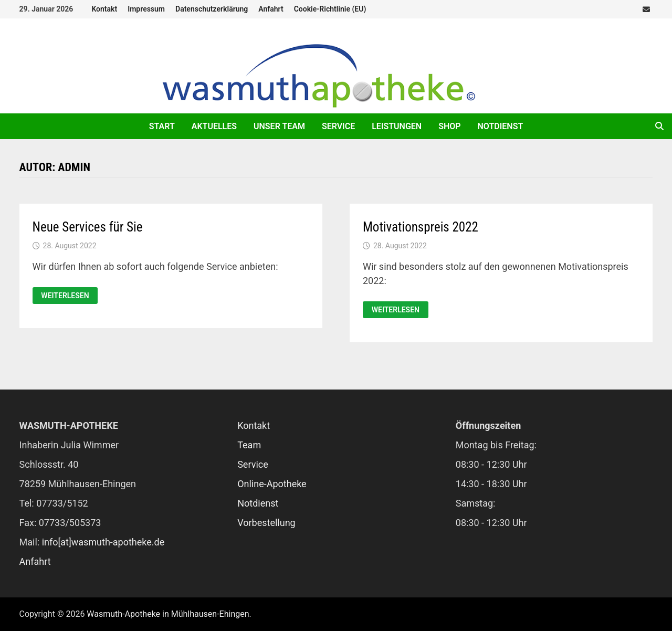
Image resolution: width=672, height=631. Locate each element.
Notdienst (501, 126)
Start (162, 126)
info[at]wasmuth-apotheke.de (103, 542)
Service (338, 126)
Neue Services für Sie (88, 227)
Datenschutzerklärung (212, 9)
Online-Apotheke (272, 484)
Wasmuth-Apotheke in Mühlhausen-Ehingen (168, 614)
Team (249, 445)
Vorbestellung (266, 523)
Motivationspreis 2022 (421, 227)
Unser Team (279, 126)
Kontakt (104, 9)
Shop (449, 126)
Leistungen (397, 126)
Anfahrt (271, 9)
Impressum (146, 9)
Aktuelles (214, 126)
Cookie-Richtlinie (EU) (330, 9)
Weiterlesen (65, 296)
